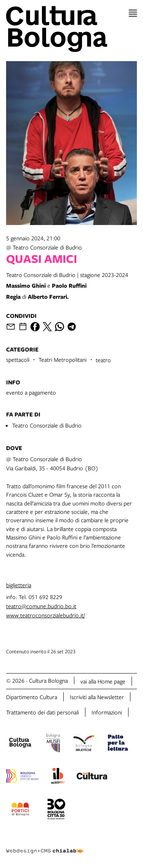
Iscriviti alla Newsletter (97, 697)
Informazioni (107, 712)
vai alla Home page (103, 681)
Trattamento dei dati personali (43, 712)
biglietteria (19, 585)
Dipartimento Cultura (32, 697)
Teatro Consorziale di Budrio (47, 425)
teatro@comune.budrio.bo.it (41, 606)
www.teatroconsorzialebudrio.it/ (45, 615)
